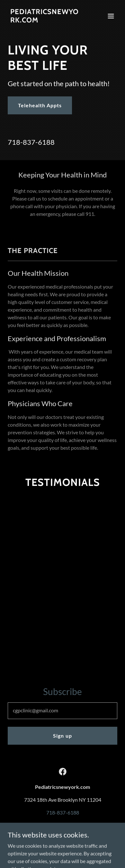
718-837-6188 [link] (31, 142)
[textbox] (62, 711)
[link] (46, 20)
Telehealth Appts (40, 105)
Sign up (62, 736)
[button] (111, 16)
